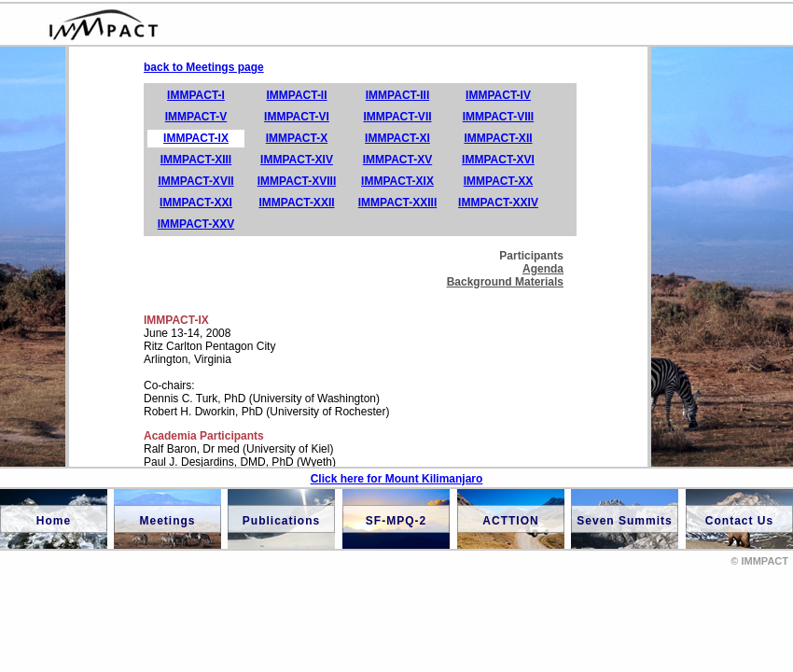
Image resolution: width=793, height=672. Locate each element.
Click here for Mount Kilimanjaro (397, 479)
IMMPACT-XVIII (297, 181)
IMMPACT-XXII (296, 203)
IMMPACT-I (196, 95)
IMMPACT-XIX (397, 181)
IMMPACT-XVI (498, 160)
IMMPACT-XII (498, 138)
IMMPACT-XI (397, 138)
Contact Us (739, 521)
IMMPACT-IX (196, 138)
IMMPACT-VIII (498, 117)
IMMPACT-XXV (196, 224)
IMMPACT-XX (498, 181)
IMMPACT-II (296, 95)
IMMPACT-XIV (297, 160)
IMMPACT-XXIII (397, 203)
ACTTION (510, 521)
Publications (281, 521)
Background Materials (505, 282)
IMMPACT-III (397, 95)
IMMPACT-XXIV (498, 203)
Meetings (167, 521)
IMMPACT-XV (397, 160)
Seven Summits (624, 521)
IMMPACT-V (196, 117)
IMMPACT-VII (397, 117)
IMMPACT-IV (498, 95)
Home (54, 521)
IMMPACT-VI (297, 117)
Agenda (543, 269)
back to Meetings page (204, 67)
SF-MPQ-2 (396, 521)
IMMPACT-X (297, 138)
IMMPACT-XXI (196, 203)
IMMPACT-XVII (195, 181)
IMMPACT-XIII (196, 160)
